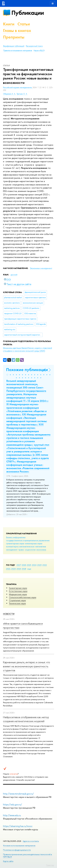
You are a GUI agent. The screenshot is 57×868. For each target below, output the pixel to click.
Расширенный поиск (34, 46)
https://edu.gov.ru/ (12, 804)
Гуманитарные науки (18, 588)
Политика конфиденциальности (17, 850)
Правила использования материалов (18, 51)
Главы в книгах (17, 31)
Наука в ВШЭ (39, 51)
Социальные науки (17, 600)
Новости (9, 614)
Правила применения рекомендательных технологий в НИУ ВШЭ (28, 856)
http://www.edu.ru (12, 815)
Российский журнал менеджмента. (18, 88)
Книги (9, 24)
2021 (8, 569)
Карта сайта (8, 861)
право (21, 550)
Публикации (28, 13)
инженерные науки (34, 543)
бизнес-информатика (16, 537)
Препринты (14, 37)
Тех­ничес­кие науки (17, 603)
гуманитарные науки (15, 543)
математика (41, 546)
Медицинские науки (18, 594)
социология (30, 550)
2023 (39, 565)
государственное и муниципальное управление (28, 540)
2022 (45, 565)
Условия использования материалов (19, 846)
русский (14, 275)
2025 (29, 565)
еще (29, 569)
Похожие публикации (27, 370)
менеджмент (12, 550)
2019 (19, 569)
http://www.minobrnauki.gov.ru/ (18, 794)
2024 (34, 565)
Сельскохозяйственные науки (23, 597)
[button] (7, 375)
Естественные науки (18, 591)
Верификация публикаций (14, 46)
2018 (24, 569)
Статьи (24, 24)
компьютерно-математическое (20, 546)
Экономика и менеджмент (41, 268)
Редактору (50, 865)
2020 (14, 569)
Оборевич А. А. (9, 94)
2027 (19, 565)
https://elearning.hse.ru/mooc (18, 826)
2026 (24, 565)
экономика (41, 550)
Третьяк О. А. (22, 94)
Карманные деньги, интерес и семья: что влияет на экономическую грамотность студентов (27, 666)
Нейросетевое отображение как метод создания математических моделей (26, 719)
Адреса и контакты (31, 841)
